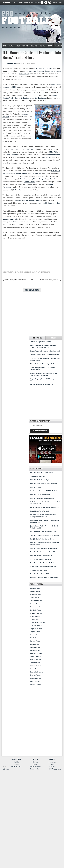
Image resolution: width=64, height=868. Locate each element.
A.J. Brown (55, 171)
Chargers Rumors (36, 613)
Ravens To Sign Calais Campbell (29, 3)
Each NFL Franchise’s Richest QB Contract (45, 535)
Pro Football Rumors (10, 11)
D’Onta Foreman (19, 190)
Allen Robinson (14, 222)
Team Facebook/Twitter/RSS (40, 574)
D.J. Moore (40, 68)
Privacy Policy (35, 769)
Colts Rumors (35, 619)
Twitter (52, 764)
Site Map (16, 762)
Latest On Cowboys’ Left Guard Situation (15, 280)
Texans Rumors (35, 678)
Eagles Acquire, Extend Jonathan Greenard (45, 351)
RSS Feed (52, 769)
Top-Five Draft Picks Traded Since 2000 (43, 532)
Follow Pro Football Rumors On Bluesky (44, 577)
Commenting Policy (35, 767)
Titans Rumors (35, 681)
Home (5, 46)
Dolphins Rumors (36, 629)
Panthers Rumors (36, 653)
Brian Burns (26, 98)
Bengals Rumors (36, 595)
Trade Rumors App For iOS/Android (42, 563)
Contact (25, 46)
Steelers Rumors (36, 675)
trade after (48, 68)
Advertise (34, 46)
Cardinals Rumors (36, 610)
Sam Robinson (10, 63)
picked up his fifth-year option (49, 203)
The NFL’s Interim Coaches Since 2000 (43, 552)
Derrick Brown (41, 98)
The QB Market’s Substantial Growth (42, 539)
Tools (50, 46)
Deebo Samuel (21, 173)
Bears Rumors (35, 591)
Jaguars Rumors (36, 641)
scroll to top (58, 768)
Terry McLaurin (9, 173)
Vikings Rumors (35, 684)
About (18, 46)
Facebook (52, 767)
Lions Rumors (35, 647)
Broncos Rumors (36, 601)
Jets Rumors (34, 644)
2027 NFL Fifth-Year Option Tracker (42, 473)
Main (32, 279)
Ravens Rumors (35, 666)
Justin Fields (29, 182)
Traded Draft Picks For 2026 (40, 511)
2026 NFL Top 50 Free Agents (40, 494)
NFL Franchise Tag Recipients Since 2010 (44, 507)
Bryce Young (24, 74)
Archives (43, 46)
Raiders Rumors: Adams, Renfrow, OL (50, 280)
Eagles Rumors (35, 632)
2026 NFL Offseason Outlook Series (42, 498)
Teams (11, 46)
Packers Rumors (36, 650)
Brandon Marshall (10, 219)
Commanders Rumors (38, 622)
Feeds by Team (16, 767)
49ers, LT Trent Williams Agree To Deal (43, 364)
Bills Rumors (34, 598)
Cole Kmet (54, 179)
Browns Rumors (36, 604)
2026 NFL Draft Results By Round (42, 480)
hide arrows (6, 768)
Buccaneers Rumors (37, 607)
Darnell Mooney (26, 179)
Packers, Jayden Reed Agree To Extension (45, 355)
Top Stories (37, 338)
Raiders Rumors (36, 660)
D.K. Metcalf (36, 173)
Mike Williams (55, 152)
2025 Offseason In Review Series (41, 556)
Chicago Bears (19, 272)
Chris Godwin (11, 155)
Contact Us (52, 762)
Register (55, 2)
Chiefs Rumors (35, 616)
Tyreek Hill (47, 157)
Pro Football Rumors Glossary (40, 559)
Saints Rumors (35, 669)
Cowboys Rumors (36, 626)
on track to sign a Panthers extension (28, 200)
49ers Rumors (35, 588)
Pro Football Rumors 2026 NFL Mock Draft (44, 491)
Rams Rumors (35, 663)
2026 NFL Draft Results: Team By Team (43, 484)
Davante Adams (53, 155)
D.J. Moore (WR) (36, 272)
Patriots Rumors (36, 656)
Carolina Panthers (8, 272)
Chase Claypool (40, 179)
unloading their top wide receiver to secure (45, 71)
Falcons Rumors (36, 635)
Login (61, 2)
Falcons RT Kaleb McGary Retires (42, 384)
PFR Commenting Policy (38, 570)
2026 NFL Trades (36, 487)
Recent (54, 338)
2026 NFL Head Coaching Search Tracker (44, 548)
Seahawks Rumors (36, 672)
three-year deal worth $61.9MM (23, 149)
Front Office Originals (37, 476)
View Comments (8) (32, 290)
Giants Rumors (35, 638)
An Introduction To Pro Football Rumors (44, 566)
